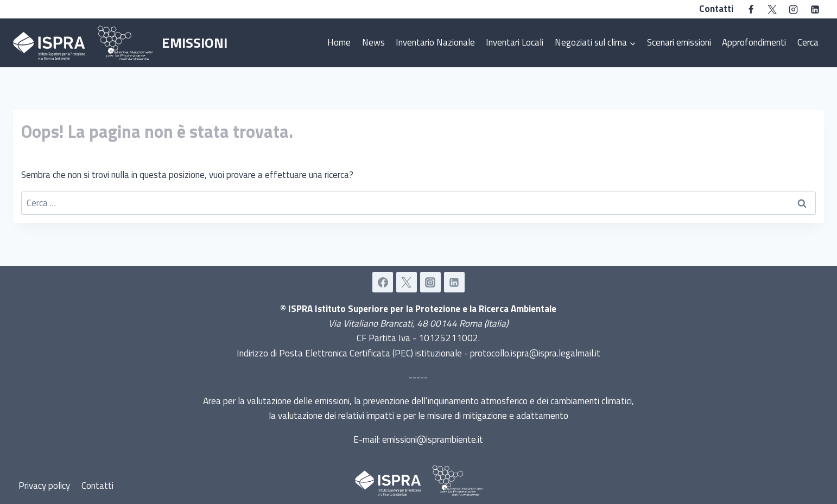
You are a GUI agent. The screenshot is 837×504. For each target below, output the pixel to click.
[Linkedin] (815, 9)
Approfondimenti (754, 42)
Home (339, 42)
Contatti (716, 9)
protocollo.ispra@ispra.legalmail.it (535, 353)
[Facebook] (751, 9)
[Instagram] (794, 9)
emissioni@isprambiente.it (433, 439)
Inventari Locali (515, 42)
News (373, 42)
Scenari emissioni (679, 42)
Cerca (808, 42)
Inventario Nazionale (435, 42)
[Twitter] (772, 9)
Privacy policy (44, 486)
